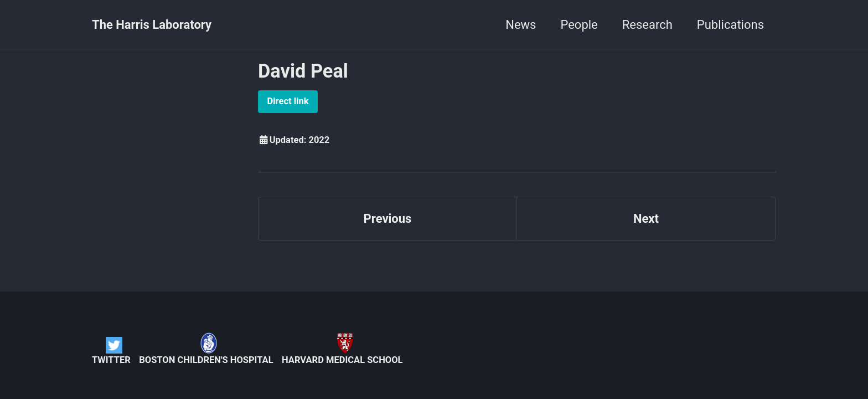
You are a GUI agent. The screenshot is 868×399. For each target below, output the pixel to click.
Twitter (111, 351)
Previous (388, 219)
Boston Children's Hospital (206, 349)
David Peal (303, 71)
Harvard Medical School (342, 349)
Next (646, 219)
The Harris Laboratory (152, 25)
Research (647, 25)
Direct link (288, 101)
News (521, 25)
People (579, 25)
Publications (730, 25)
